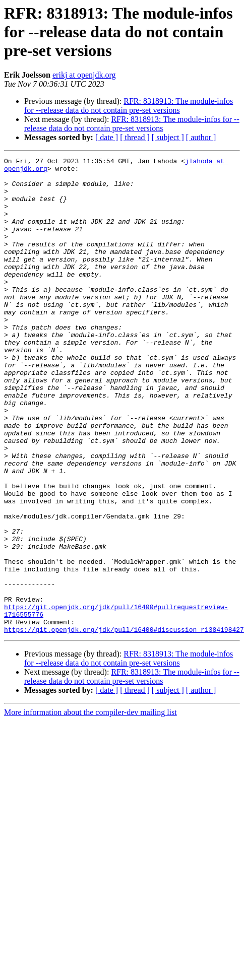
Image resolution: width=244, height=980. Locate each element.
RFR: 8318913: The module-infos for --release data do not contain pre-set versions (129, 106)
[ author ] (201, 137)
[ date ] (107, 137)
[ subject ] (168, 137)
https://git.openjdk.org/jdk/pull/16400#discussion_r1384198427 (124, 725)
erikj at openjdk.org (84, 75)
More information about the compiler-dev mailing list (90, 807)
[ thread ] (135, 137)
